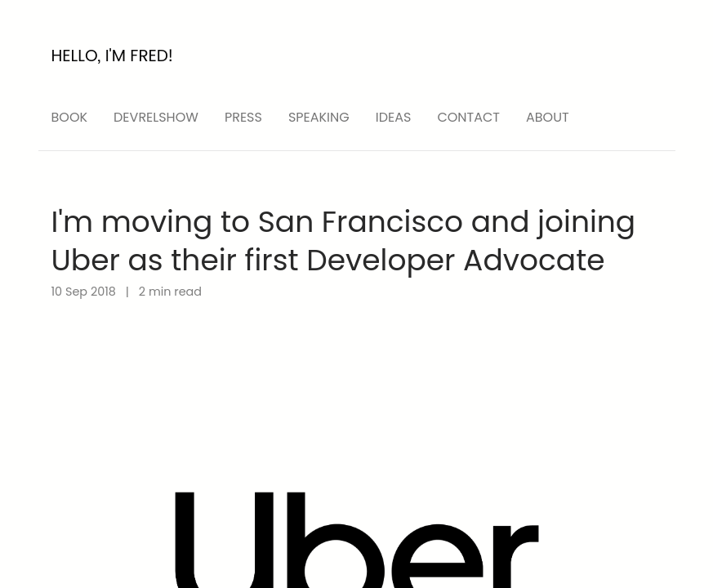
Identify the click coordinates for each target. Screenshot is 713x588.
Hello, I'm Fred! (112, 56)
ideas (394, 117)
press (243, 117)
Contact (468, 117)
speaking (319, 117)
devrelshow (156, 117)
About (548, 117)
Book (70, 117)
